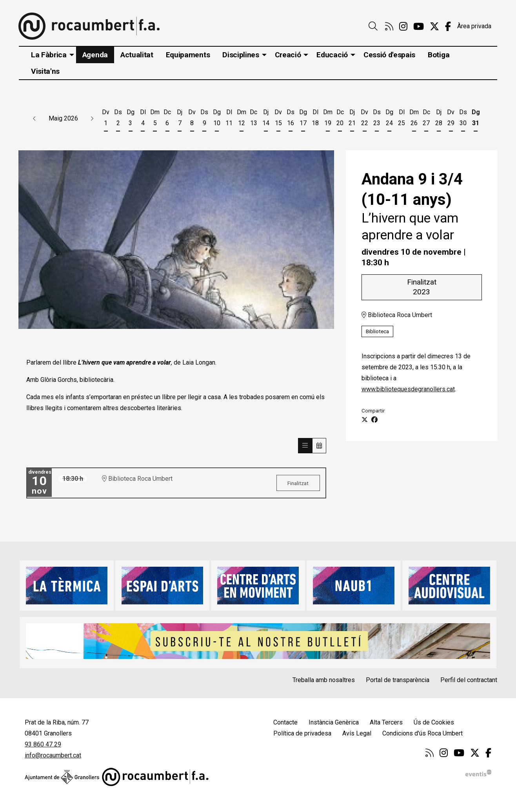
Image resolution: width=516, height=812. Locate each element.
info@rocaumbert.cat (53, 755)
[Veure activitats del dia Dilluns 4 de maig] (143, 119)
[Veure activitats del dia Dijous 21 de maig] (352, 119)
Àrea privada (474, 26)
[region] (176, 240)
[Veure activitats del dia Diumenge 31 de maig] (476, 119)
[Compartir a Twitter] (365, 420)
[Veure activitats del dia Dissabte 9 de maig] (204, 119)
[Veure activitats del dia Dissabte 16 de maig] (291, 119)
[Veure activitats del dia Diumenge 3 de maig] (130, 119)
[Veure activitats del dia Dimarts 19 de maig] (328, 119)
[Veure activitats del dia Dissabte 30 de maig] (463, 119)
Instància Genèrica (334, 722)
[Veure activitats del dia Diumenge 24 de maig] (389, 119)
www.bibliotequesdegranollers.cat (408, 390)
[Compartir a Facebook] (374, 420)
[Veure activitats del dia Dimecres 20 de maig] (340, 119)
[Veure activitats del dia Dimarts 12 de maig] (241, 119)
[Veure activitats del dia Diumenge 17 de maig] (303, 119)
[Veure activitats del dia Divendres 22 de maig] (364, 119)
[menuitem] (389, 27)
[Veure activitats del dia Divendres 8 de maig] (192, 119)
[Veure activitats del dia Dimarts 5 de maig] (155, 119)
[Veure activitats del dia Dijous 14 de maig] (266, 119)
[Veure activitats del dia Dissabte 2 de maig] (118, 119)
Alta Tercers (386, 722)
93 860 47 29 (43, 744)
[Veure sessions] (305, 446)
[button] (35, 119)
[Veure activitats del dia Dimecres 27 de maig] (426, 119)
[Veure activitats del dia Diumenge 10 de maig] (217, 119)
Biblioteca (377, 331)
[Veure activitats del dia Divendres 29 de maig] (451, 119)
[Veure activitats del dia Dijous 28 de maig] (439, 119)
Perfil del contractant (469, 680)
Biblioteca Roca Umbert (397, 315)
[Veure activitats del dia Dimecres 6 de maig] (167, 119)
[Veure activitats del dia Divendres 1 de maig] (106, 119)
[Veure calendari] (319, 446)
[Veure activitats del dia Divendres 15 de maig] (278, 119)
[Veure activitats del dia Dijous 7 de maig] (180, 119)
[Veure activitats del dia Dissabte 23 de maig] (377, 119)
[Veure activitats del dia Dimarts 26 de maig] (414, 119)
